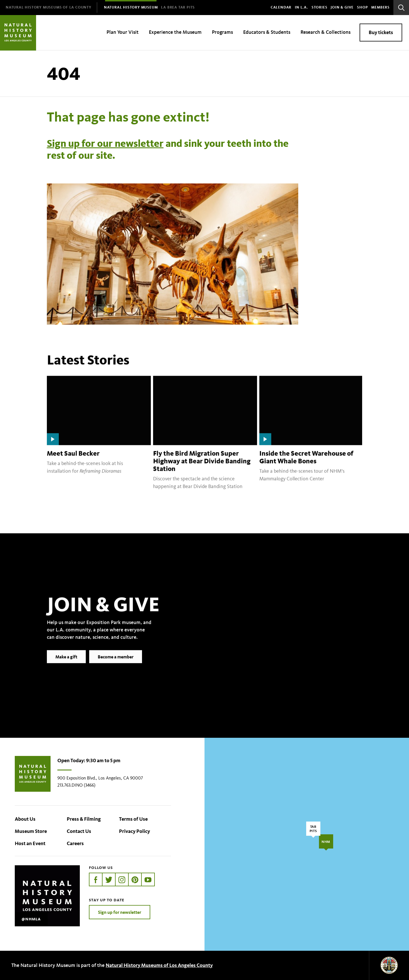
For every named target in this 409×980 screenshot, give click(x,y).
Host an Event (30, 843)
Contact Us (79, 831)
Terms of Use (133, 819)
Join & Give (342, 7)
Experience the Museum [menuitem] (175, 32)
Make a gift (66, 665)
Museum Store (31, 831)
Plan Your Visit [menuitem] (123, 32)
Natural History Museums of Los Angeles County (159, 965)
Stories (320, 7)
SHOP (362, 7)
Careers (75, 843)
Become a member (116, 665)
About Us (25, 819)
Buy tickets (381, 32)
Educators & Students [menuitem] (267, 32)
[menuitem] (49, 8)
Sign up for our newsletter (105, 143)
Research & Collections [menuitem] (325, 32)
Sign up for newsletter (120, 912)
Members (380, 7)
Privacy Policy (134, 831)
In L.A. (301, 7)
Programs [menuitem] (222, 32)
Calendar (281, 7)
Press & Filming (84, 819)
